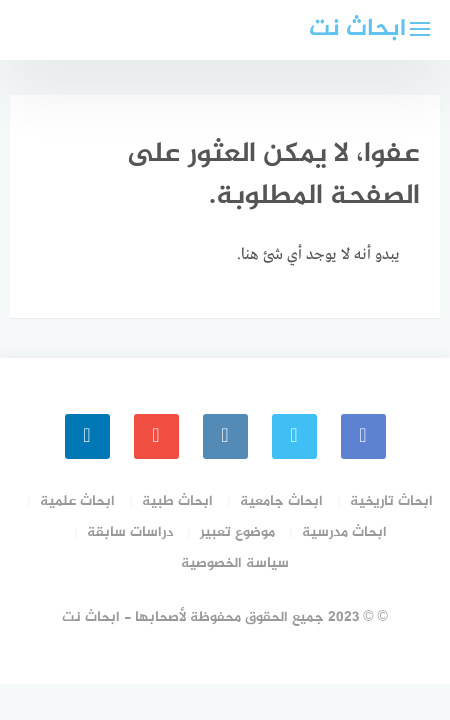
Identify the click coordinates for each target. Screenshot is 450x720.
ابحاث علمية (77, 501)
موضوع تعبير (237, 532)
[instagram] (225, 436)
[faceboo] (363, 436)
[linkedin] (87, 436)
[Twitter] (294, 436)
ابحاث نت (357, 29)
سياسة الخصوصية (235, 563)
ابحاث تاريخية (391, 501)
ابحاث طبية (177, 501)
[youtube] (156, 436)
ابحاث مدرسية (344, 532)
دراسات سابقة (130, 532)
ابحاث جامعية (281, 501)
